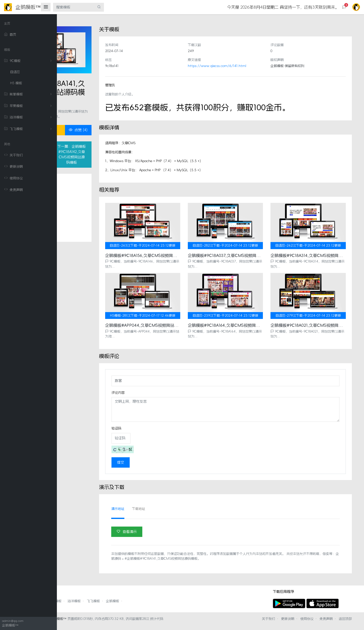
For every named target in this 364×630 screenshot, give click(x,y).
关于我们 (13, 155)
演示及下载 (87, 250)
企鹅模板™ (115, 624)
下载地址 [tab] (181, 504)
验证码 (159, 423)
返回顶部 (345, 624)
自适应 (15, 72)
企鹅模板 (169, 596)
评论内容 (161, 388)
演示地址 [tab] (160, 504)
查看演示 (169, 526)
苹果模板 (29, 106)
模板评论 (85, 220)
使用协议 (13, 178)
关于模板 (85, 200)
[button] (344, 7)
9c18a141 (154, 66)
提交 (163, 458)
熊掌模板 (29, 94)
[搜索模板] (74, 7)
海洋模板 (29, 117)
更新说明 (13, 167)
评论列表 (85, 240)
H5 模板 (16, 83)
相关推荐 (85, 230)
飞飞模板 (29, 129)
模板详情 (85, 210)
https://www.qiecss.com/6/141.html (245, 66)
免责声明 (13, 190)
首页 (10, 35)
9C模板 (29, 61)
